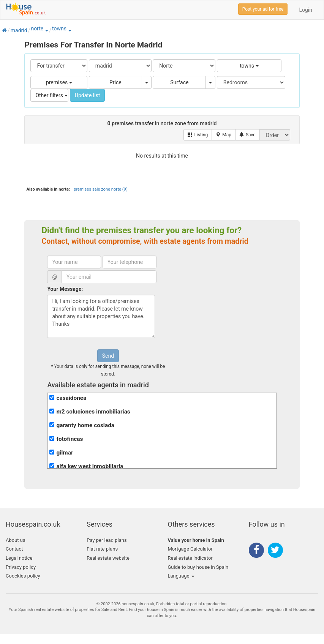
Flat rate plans (102, 549)
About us (16, 540)
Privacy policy (21, 567)
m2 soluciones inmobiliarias (93, 412)
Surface (179, 82)
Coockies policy (23, 576)
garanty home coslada (85, 425)
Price (115, 82)
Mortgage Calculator (190, 549)
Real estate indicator (190, 558)
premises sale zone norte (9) (101, 189)
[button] (46, 30)
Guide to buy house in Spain (198, 567)
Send (108, 356)
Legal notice (19, 558)
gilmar (65, 453)
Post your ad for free (263, 9)
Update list (88, 95)
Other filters (51, 95)
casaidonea (71, 398)
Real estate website (108, 558)
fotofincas (70, 439)
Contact (14, 549)
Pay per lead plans (107, 540)
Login (306, 10)
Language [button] (181, 576)
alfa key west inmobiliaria (90, 466)
